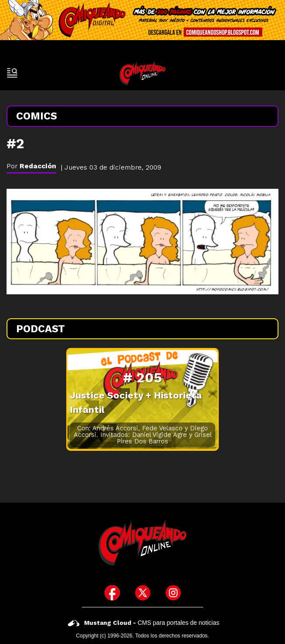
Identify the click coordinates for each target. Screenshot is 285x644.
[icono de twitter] (143, 593)
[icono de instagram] (173, 593)
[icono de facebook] (112, 593)
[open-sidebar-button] (12, 73)
